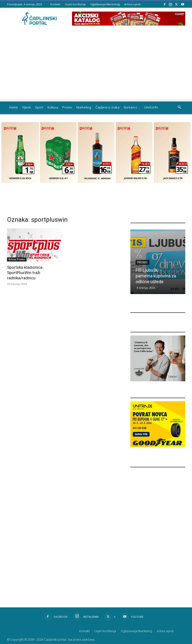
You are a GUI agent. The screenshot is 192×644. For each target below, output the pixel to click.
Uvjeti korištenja (75, 4)
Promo (67, 107)
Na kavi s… (132, 107)
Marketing (84, 107)
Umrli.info (151, 107)
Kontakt (55, 4)
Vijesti (26, 107)
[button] (179, 107)
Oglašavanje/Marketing (105, 4)
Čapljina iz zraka (107, 107)
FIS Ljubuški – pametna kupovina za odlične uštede (156, 276)
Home (13, 107)
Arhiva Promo (17, 259)
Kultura (53, 107)
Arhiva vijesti (132, 4)
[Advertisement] (96, 65)
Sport (39, 107)
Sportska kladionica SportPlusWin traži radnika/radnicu (25, 273)
